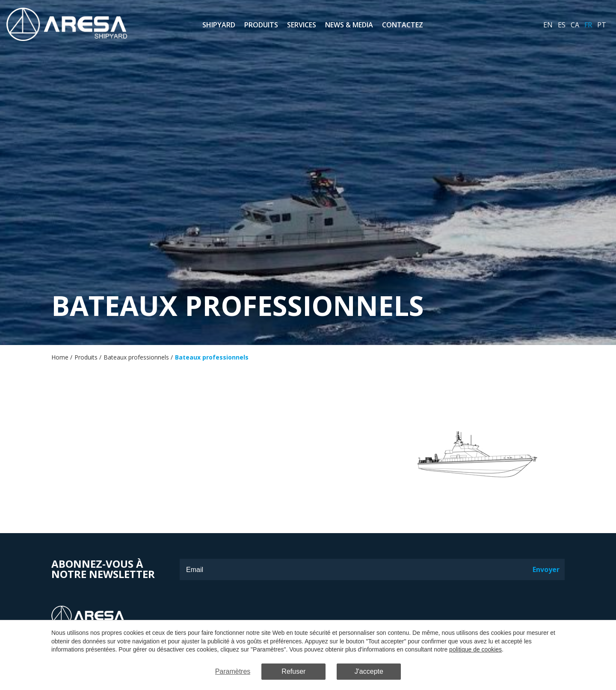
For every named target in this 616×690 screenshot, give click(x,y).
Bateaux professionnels (136, 357)
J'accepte (369, 671)
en (548, 25)
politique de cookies (475, 649)
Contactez (403, 25)
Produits (261, 25)
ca (575, 25)
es (562, 25)
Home (60, 357)
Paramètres (233, 671)
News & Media (349, 25)
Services (302, 25)
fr (588, 25)
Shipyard (219, 25)
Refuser (293, 671)
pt (602, 25)
